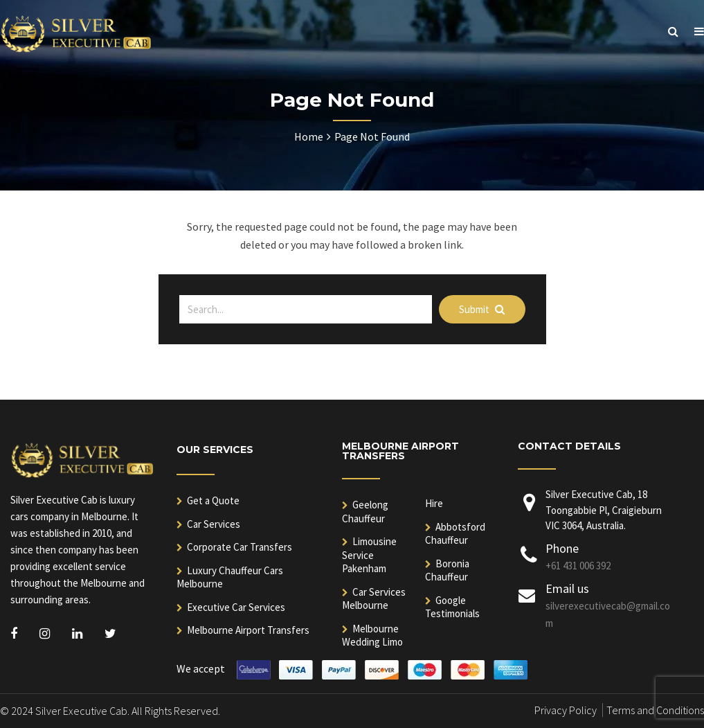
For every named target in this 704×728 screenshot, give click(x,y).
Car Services (214, 524)
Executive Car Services (236, 607)
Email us (567, 588)
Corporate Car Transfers (240, 547)
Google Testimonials (452, 607)
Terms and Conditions (655, 710)
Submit (482, 309)
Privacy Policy (566, 710)
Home (309, 136)
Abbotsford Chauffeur (455, 534)
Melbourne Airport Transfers (248, 630)
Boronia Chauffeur (447, 570)
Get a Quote (213, 500)
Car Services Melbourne (374, 599)
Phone (562, 548)
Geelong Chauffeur (365, 512)
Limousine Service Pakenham (369, 555)
